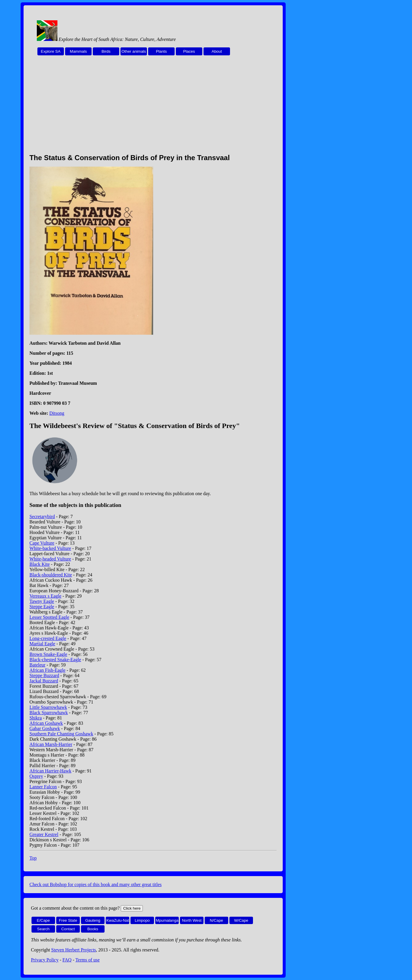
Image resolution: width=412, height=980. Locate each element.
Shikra (36, 718)
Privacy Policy (45, 960)
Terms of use (87, 960)
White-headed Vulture (50, 559)
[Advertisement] (153, 108)
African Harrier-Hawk (50, 771)
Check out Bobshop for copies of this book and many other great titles (96, 884)
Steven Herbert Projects (74, 950)
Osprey (36, 776)
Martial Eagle (42, 644)
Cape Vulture (42, 543)
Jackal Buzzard (44, 681)
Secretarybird (42, 516)
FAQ (67, 960)
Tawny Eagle (42, 601)
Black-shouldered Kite (51, 575)
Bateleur (37, 665)
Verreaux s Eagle (45, 596)
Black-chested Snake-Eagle (55, 660)
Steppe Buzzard (44, 675)
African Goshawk (46, 723)
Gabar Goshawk (45, 728)
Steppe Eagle (42, 607)
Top (33, 858)
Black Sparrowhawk (49, 713)
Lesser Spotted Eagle (49, 617)
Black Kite (40, 564)
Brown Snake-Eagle (48, 654)
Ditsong (57, 413)
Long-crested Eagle (48, 638)
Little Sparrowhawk (48, 707)
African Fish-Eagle (47, 670)
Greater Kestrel (44, 834)
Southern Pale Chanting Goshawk (61, 734)
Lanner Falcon (43, 787)
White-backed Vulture (50, 548)
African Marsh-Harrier (51, 744)
